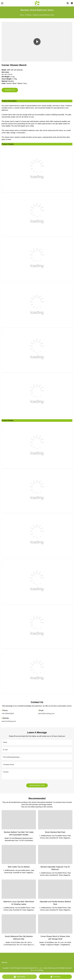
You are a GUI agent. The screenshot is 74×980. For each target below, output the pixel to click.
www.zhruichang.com (9, 721)
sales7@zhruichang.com (46, 714)
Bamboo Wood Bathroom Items (44, 15)
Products (29, 15)
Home (22, 15)
